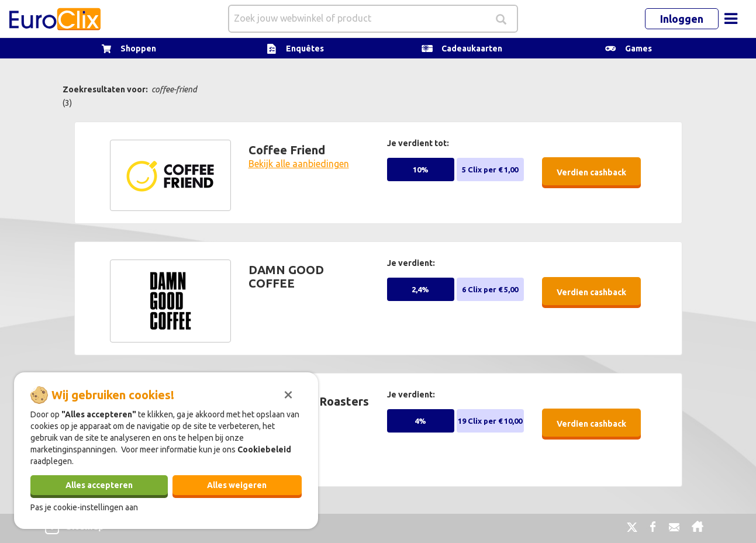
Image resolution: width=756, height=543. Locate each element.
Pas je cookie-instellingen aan (84, 507)
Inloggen (682, 19)
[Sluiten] (288, 393)
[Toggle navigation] (731, 19)
